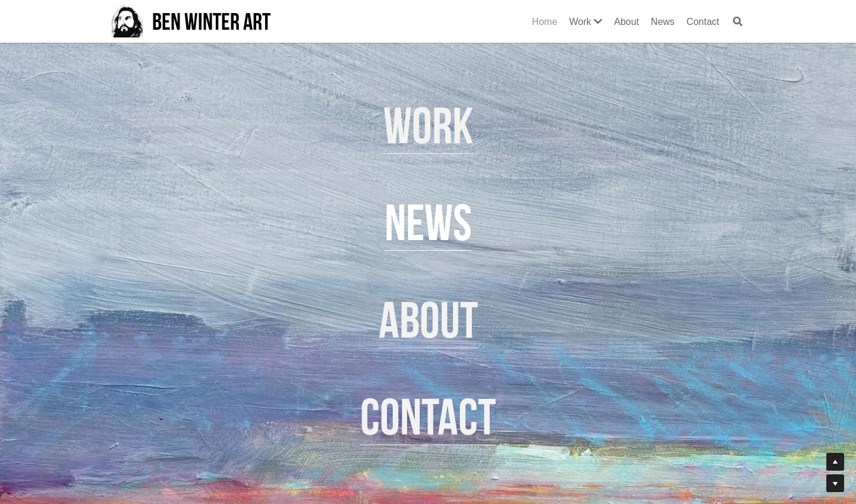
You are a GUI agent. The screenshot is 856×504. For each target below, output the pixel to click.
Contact (428, 417)
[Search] (738, 21)
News (428, 223)
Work (428, 126)
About (428, 320)
